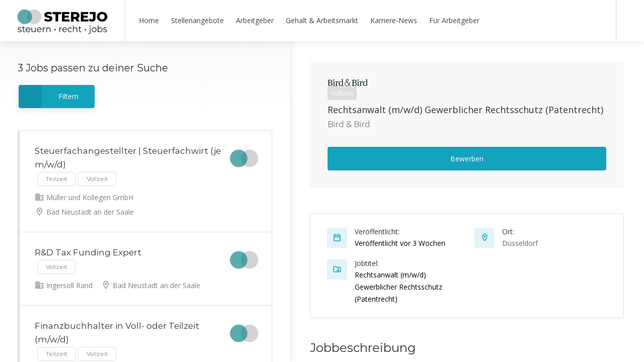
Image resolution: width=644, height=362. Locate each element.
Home (149, 20)
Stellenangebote (197, 20)
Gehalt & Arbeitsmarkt (322, 20)
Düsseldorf (520, 243)
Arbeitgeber (255, 20)
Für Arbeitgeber (454, 20)
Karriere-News (394, 20)
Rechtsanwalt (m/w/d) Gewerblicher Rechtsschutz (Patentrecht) (465, 110)
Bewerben (467, 159)
